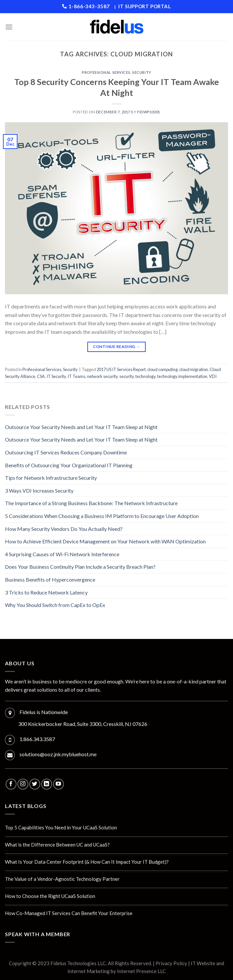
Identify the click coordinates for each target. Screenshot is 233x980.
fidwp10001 (149, 112)
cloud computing (162, 369)
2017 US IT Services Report (121, 369)
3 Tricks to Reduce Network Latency (46, 592)
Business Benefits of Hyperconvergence (50, 579)
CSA (41, 376)
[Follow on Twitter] (35, 784)
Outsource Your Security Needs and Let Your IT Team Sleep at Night (81, 427)
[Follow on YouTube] (58, 784)
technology (146, 376)
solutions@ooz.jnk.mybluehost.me (58, 754)
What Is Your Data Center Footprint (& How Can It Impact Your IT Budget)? (87, 862)
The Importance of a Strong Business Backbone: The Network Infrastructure (91, 503)
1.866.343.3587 (37, 739)
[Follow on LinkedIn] (47, 784)
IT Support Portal (145, 6)
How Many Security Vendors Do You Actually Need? (64, 529)
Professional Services (106, 72)
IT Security (56, 376)
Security (142, 72)
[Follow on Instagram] (23, 784)
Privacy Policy (171, 963)
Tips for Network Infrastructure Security (51, 478)
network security (102, 376)
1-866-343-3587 (86, 6)
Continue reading (117, 346)
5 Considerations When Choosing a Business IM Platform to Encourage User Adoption (102, 516)
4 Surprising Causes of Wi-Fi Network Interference (62, 554)
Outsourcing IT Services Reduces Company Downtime (66, 452)
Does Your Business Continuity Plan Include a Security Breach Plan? (80, 567)
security (127, 376)
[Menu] (9, 27)
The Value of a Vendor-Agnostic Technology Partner (62, 879)
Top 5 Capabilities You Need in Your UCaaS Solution (61, 827)
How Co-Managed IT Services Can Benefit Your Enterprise (69, 913)
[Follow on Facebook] (11, 784)
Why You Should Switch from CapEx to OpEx (55, 605)
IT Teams (76, 376)
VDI (213, 376)
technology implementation (182, 376)
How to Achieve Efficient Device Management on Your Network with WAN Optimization (105, 541)
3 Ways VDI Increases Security (39, 490)
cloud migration (194, 369)
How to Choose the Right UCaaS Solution (50, 896)
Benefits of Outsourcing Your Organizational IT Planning (69, 465)
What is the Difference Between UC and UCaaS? (57, 845)
